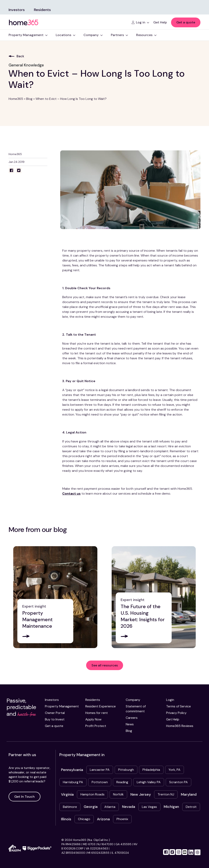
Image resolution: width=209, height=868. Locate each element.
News (130, 724)
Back (16, 56)
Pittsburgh (126, 770)
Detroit (191, 807)
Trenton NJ (166, 794)
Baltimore (70, 807)
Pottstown (100, 782)
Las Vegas (149, 807)
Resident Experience (101, 706)
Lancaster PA (100, 770)
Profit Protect (96, 726)
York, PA (175, 770)
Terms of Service (178, 706)
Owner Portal (55, 713)
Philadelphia (151, 770)
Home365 (16, 99)
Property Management (62, 706)
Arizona (103, 819)
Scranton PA (178, 782)
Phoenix (122, 819)
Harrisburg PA (73, 782)
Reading (122, 782)
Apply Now (93, 719)
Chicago (84, 819)
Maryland (189, 794)
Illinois (66, 819)
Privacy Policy (176, 713)
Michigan (171, 807)
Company (133, 700)
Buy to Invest (55, 719)
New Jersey (141, 794)
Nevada (129, 807)
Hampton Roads (92, 794)
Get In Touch (24, 797)
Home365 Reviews (180, 726)
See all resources (105, 665)
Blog (29, 99)
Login (170, 700)
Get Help (173, 719)
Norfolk (118, 794)
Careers (132, 718)
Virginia (67, 794)
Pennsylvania (72, 770)
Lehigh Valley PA (149, 782)
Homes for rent (97, 713)
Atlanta (110, 807)
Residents (42, 10)
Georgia (91, 807)
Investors (17, 10)
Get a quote (186, 22)
